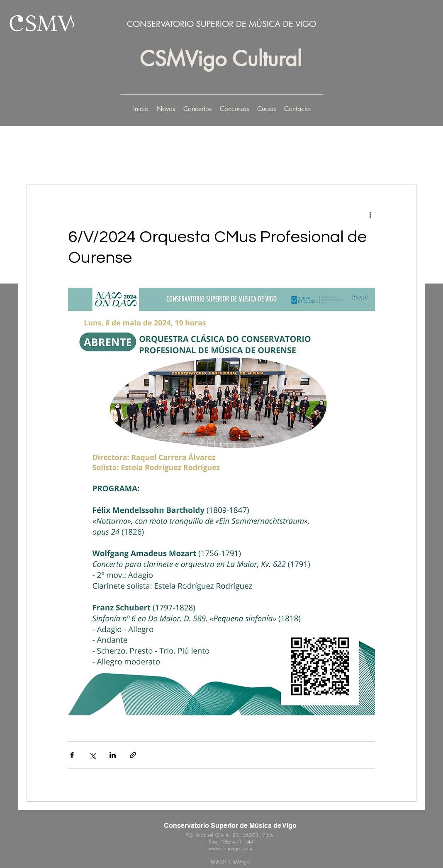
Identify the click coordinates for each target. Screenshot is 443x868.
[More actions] (370, 214)
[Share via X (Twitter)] (92, 755)
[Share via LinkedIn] (113, 755)
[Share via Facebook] (72, 755)
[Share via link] (133, 755)
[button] (197, 109)
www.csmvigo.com (230, 848)
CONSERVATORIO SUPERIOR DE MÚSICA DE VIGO (221, 24)
